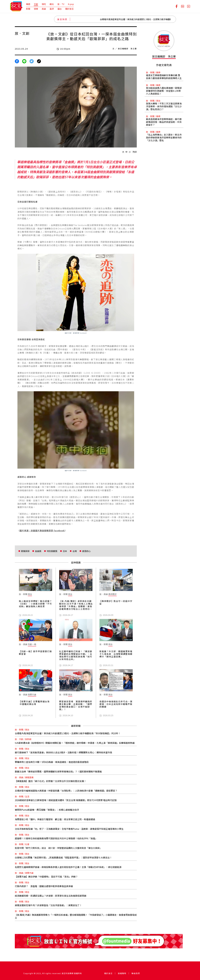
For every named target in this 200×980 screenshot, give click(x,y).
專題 (28, 4)
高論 (44, 9)
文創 (36, 4)
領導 (36, 9)
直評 (52, 9)
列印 (135, 152)
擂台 (60, 9)
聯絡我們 (136, 973)
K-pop (71, 4)
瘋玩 (52, 4)
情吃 (44, 4)
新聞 (28, 9)
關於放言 (70, 9)
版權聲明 (122, 973)
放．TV (61, 4)
